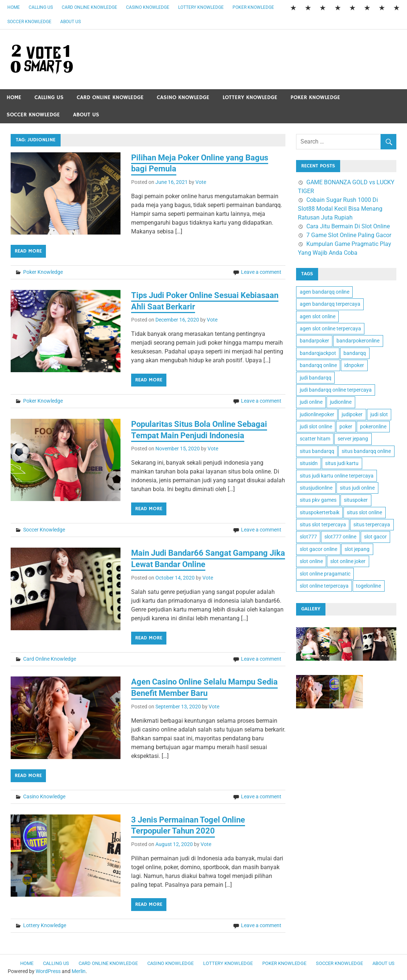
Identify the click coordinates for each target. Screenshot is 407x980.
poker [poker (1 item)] (346, 427)
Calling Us (41, 7)
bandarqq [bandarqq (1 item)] (355, 353)
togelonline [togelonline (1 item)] (368, 586)
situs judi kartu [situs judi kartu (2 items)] (342, 463)
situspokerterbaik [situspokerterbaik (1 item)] (320, 512)
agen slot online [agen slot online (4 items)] (318, 316)
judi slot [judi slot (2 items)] (379, 414)
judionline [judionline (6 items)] (341, 402)
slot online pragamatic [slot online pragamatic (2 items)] (325, 574)
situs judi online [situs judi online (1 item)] (357, 488)
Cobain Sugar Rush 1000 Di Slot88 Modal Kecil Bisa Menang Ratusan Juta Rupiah (340, 209)
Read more (28, 251)
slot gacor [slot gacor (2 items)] (375, 537)
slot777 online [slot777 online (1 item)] (340, 537)
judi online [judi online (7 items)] (311, 402)
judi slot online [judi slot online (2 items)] (316, 427)
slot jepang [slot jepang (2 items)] (357, 549)
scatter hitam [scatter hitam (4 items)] (315, 439)
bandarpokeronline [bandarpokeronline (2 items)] (358, 341)
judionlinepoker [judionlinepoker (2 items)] (317, 414)
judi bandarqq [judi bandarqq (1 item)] (316, 378)
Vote (201, 182)
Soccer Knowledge (29, 22)
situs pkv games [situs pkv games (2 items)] (318, 500)
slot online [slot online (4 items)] (311, 561)
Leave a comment (261, 272)
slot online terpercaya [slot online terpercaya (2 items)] (324, 586)
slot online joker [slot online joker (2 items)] (348, 561)
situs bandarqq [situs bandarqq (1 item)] (317, 451)
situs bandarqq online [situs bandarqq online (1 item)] (366, 451)
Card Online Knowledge (89, 7)
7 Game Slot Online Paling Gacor (349, 235)
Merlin (79, 971)
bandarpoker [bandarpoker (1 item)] (314, 341)
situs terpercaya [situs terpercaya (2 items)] (372, 525)
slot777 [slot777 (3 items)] (308, 537)
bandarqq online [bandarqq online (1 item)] (318, 365)
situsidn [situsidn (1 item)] (309, 463)
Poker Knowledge (253, 7)
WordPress (48, 971)
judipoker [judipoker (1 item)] (352, 414)
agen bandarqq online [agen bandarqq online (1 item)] (325, 292)
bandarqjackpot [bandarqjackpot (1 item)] (318, 353)
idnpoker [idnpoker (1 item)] (354, 365)
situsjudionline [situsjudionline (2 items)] (316, 488)
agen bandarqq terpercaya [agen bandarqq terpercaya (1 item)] (330, 304)
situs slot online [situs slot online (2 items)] (364, 512)
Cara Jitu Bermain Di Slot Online (348, 226)
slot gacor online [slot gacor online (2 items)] (318, 549)
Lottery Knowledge (201, 7)
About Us (71, 22)
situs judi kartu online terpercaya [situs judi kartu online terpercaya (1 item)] (337, 476)
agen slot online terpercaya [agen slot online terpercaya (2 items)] (330, 329)
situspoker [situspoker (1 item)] (356, 500)
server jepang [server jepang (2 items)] (353, 439)
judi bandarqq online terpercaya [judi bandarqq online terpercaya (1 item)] (336, 390)
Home (14, 7)
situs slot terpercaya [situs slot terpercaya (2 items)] (323, 525)
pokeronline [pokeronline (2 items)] (373, 427)
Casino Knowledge (148, 7)
